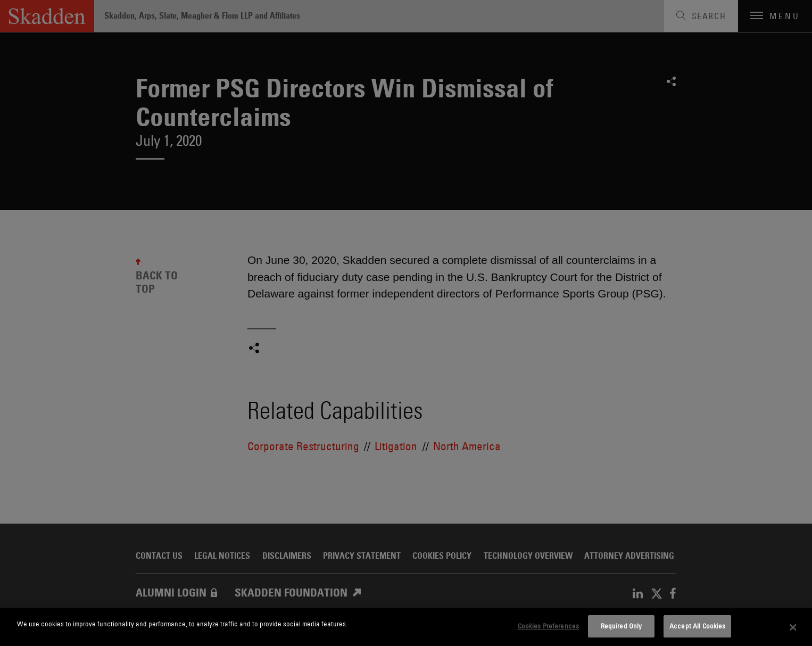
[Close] (793, 627)
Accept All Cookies (697, 626)
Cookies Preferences (548, 626)
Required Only (622, 626)
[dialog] (406, 627)
